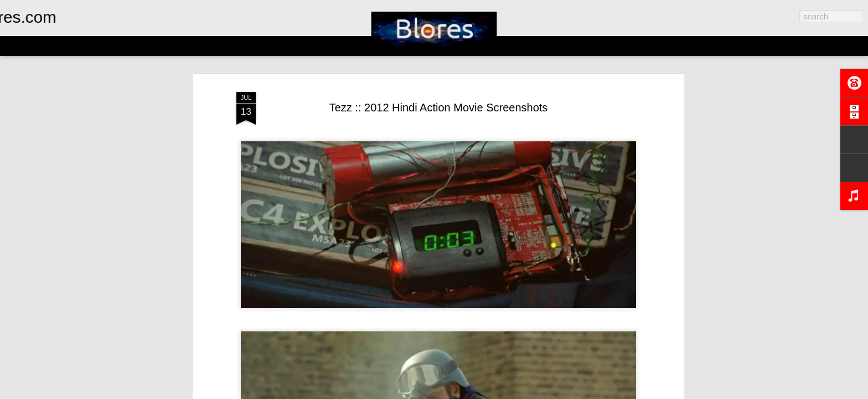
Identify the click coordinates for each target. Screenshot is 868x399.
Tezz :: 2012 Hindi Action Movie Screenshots (439, 108)
